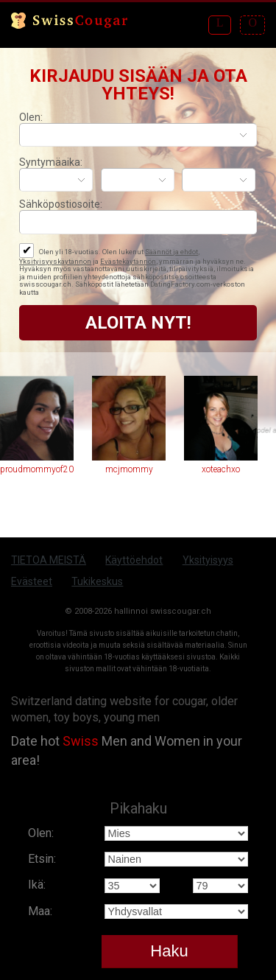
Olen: (31, 117)
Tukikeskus (97, 581)
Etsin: (42, 859)
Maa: (40, 911)
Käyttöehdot (134, 560)
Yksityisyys (208, 560)
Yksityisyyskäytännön (55, 261)
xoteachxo (221, 469)
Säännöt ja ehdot (171, 252)
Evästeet (32, 581)
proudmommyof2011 (37, 469)
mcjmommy (129, 469)
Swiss (81, 741)
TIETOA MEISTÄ (49, 560)
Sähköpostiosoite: (61, 204)
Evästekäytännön (128, 261)
